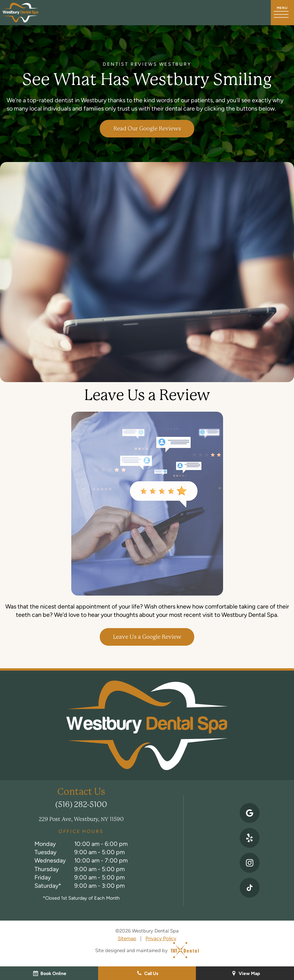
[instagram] (250, 863)
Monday (45, 844)
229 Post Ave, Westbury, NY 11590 (81, 819)
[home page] (21, 13)
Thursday (47, 869)
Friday (43, 877)
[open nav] (282, 13)
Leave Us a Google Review (147, 637)
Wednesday (50, 860)
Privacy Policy (161, 938)
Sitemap (127, 938)
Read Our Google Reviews (147, 128)
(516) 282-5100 (81, 805)
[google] (250, 813)
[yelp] (250, 838)
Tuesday (45, 852)
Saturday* (48, 886)
